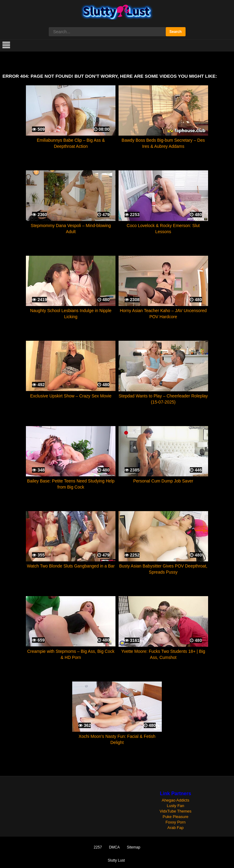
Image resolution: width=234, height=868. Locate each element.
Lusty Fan (175, 806)
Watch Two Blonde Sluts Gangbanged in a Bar (71, 566)
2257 (98, 847)
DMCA (114, 847)
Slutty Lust (116, 860)
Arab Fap (175, 828)
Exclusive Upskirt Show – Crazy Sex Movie (71, 396)
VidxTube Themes (176, 811)
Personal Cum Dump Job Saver (163, 481)
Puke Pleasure (176, 817)
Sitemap (133, 847)
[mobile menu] (6, 45)
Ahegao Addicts (175, 800)
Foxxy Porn (175, 822)
